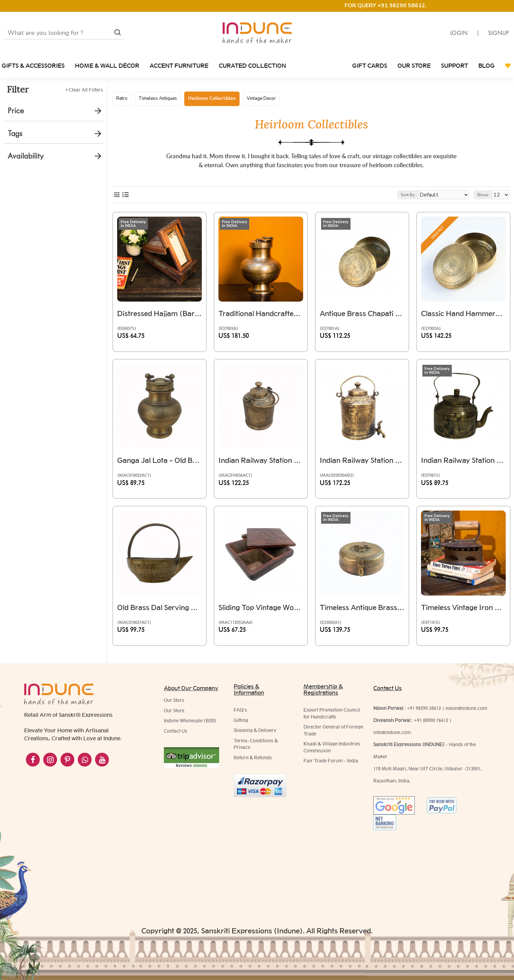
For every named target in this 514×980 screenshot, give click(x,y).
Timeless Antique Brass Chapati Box (362, 618)
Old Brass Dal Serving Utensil (160, 618)
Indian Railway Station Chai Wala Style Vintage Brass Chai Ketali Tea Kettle (261, 471)
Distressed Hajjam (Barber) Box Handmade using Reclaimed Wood (160, 324)
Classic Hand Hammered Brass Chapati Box (463, 324)
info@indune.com (392, 736)
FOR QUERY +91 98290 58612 (385, 6)
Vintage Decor (261, 98)
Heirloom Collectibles (212, 98)
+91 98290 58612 (424, 712)
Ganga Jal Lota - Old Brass (160, 471)
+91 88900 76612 (431, 724)
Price (16, 111)
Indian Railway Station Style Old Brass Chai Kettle (463, 471)
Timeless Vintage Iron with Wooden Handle (463, 618)
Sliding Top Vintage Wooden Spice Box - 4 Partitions (261, 618)
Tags (15, 134)
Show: (486, 208)
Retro (122, 98)
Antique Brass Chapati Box (362, 324)
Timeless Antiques (158, 98)
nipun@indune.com (466, 712)
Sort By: (419, 208)
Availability (26, 156)
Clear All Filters (86, 90)
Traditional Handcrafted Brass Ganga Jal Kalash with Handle (261, 324)
